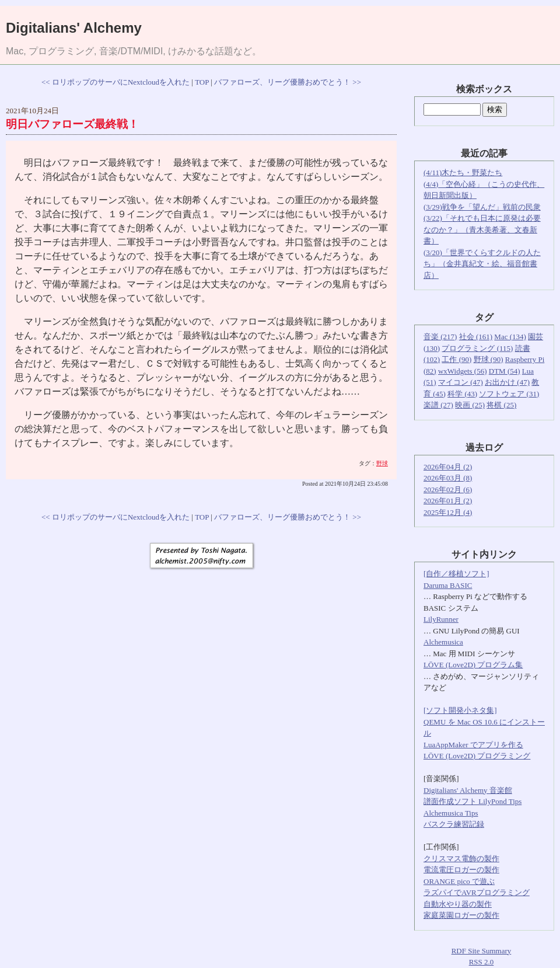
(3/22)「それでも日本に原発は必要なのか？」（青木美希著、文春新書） (482, 229)
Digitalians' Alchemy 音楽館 (468, 790)
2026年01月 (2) (448, 501)
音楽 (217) (440, 337)
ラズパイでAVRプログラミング (477, 892)
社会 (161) (476, 337)
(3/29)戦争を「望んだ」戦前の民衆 (482, 207)
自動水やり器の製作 (458, 904)
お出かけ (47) (507, 382)
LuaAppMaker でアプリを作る (473, 745)
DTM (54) (505, 371)
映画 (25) (470, 405)
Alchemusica (443, 642)
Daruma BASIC (448, 585)
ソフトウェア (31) (509, 394)
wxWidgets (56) (463, 371)
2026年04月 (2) (448, 467)
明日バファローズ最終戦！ (72, 124)
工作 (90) (456, 359)
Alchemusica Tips (451, 813)
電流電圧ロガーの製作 (461, 870)
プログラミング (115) (477, 348)
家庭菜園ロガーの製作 (461, 915)
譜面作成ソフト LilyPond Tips (473, 801)
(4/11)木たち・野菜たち (463, 173)
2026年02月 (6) (448, 490)
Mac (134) (510, 337)
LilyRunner (441, 619)
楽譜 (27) (438, 405)
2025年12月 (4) (448, 512)
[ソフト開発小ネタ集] (460, 710)
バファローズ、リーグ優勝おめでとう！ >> (288, 82)
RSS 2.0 (482, 962)
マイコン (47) (461, 382)
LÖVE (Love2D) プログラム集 (473, 665)
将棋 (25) (501, 405)
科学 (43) (462, 394)
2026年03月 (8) (448, 478)
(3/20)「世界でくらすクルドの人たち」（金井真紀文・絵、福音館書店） (482, 264)
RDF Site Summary (482, 951)
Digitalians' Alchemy (74, 28)
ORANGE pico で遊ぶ (459, 881)
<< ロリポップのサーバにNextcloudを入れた (116, 82)
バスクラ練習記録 (454, 824)
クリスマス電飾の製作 (461, 859)
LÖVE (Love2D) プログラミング (477, 756)
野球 (382, 463)
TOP (202, 82)
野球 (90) (489, 359)
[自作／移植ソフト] (456, 574)
